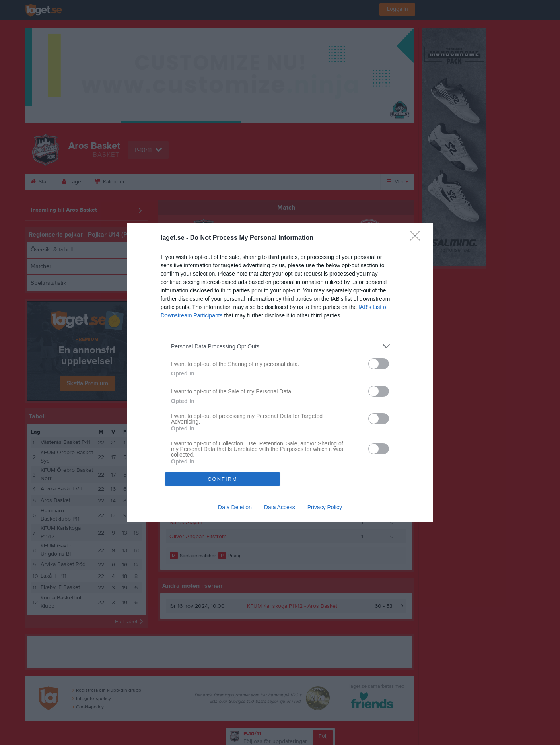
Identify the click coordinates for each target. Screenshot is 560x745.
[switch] (379, 364)
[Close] (418, 238)
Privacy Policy (325, 507)
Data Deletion (235, 507)
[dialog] (280, 372)
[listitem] (280, 346)
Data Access (280, 507)
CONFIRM (223, 479)
